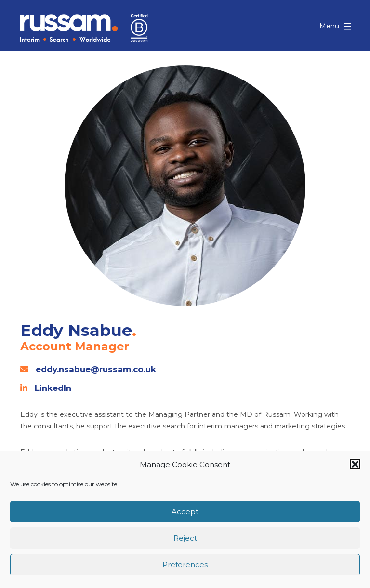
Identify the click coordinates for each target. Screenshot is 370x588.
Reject (185, 538)
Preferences (185, 565)
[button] (355, 464)
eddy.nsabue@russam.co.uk (96, 369)
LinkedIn (53, 388)
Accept (185, 512)
